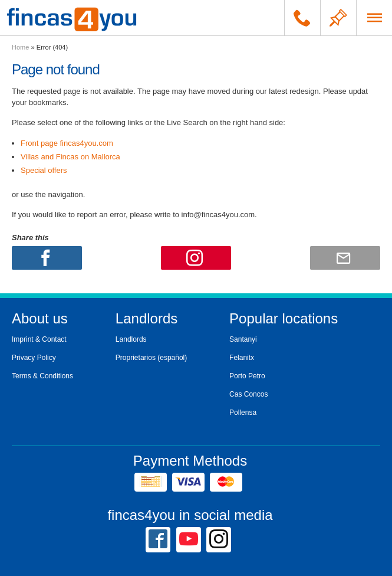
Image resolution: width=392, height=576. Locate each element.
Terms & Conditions (42, 376)
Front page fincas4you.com (67, 143)
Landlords (131, 339)
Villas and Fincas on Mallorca (70, 157)
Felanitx (242, 358)
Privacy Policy (34, 358)
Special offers (44, 170)
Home (20, 47)
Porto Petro (247, 376)
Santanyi (243, 339)
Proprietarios (136, 358)
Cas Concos (248, 394)
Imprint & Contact (39, 339)
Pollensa (243, 413)
